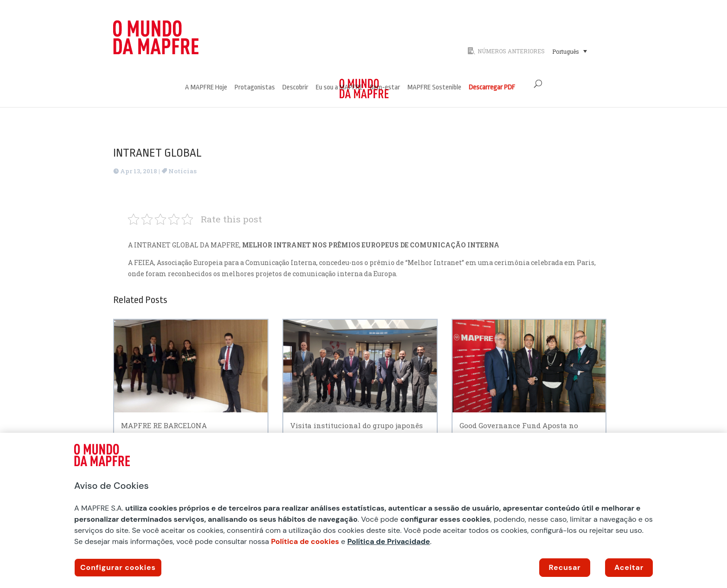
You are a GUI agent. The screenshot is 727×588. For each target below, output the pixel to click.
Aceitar (629, 567)
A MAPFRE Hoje (206, 88)
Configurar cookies (118, 567)
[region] (363, 510)
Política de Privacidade (389, 541)
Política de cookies (305, 541)
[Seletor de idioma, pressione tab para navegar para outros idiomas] (570, 51)
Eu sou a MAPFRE (339, 88)
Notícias (182, 171)
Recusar (565, 567)
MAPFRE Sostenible (434, 88)
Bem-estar (385, 88)
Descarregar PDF (492, 88)
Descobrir (295, 88)
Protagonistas (255, 88)
